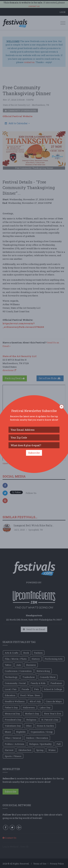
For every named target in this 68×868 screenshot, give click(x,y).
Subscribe (34, 453)
